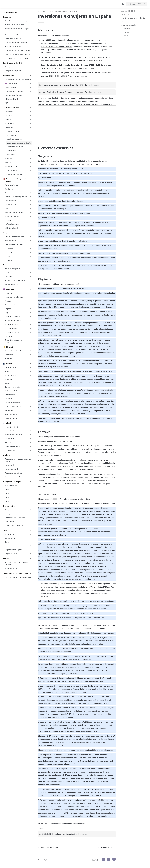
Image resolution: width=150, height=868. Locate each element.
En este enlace (44, 824)
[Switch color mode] (123, 4)
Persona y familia (60, 11)
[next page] (105, 847)
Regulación (125, 22)
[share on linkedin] (135, 11)
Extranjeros (73, 11)
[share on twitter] (129, 11)
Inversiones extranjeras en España (133, 18)
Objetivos (126, 32)
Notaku (49, 860)
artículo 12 (103, 629)
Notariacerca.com (45, 11)
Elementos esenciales (129, 25)
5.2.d (88, 499)
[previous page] (48, 847)
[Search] (136, 4)
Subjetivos (127, 29)
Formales (126, 36)
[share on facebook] (132, 11)
